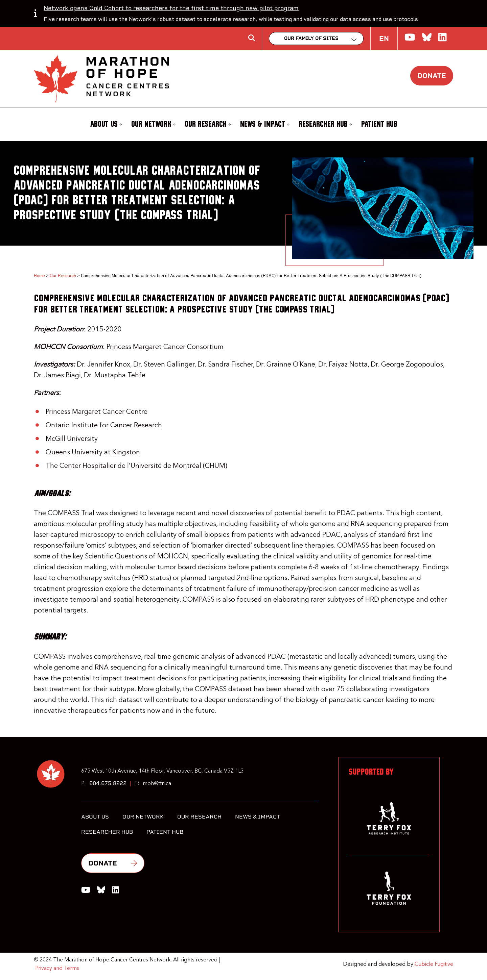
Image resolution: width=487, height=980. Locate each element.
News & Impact (265, 124)
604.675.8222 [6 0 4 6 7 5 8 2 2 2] (108, 783)
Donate (432, 76)
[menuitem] (105, 124)
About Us (106, 124)
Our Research (208, 124)
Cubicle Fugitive (434, 964)
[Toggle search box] (252, 38)
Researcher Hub (325, 124)
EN (384, 39)
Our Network (153, 124)
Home (39, 276)
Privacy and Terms (57, 969)
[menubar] (243, 124)
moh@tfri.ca (157, 784)
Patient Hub (379, 124)
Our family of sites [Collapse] (311, 38)
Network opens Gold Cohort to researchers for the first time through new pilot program (171, 8)
